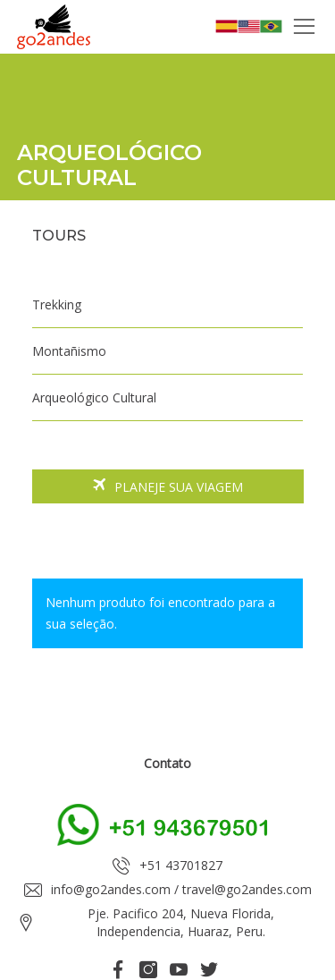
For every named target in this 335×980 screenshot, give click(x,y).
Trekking (57, 304)
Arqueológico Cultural (94, 397)
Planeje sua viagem (168, 487)
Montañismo (69, 351)
